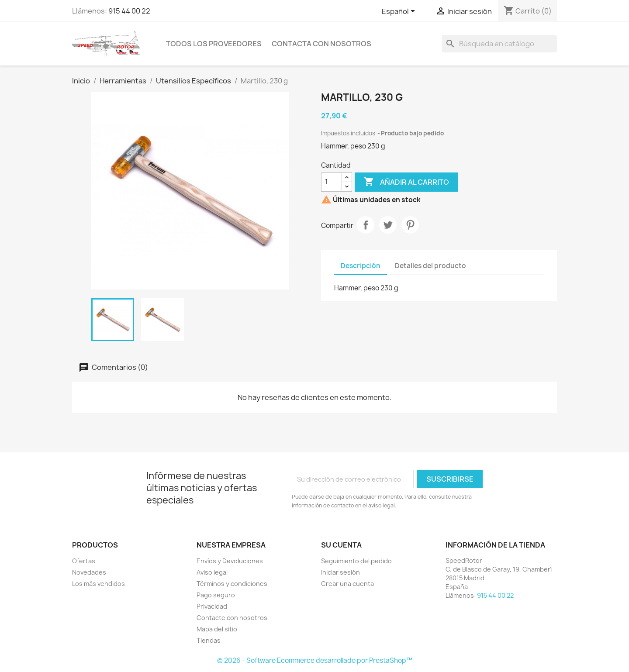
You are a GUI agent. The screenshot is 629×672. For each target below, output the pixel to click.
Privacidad (212, 606)
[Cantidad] (332, 182)
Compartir (366, 225)
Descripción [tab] (361, 266)
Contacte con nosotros (232, 618)
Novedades (89, 572)
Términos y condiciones (232, 584)
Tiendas (209, 640)
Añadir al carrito (406, 182)
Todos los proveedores (214, 44)
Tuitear (388, 225)
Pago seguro (216, 595)
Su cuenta (341, 545)
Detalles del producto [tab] (430, 266)
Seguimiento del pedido (356, 561)
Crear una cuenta (347, 584)
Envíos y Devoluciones (230, 561)
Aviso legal (212, 572)
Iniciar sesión (340, 572)
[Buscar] (499, 44)
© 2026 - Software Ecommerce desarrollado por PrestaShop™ (315, 660)
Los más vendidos (98, 584)
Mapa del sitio (217, 629)
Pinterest (410, 225)
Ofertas (84, 561)
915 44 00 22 (129, 11)
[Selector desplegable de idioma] (400, 12)
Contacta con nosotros (321, 44)
